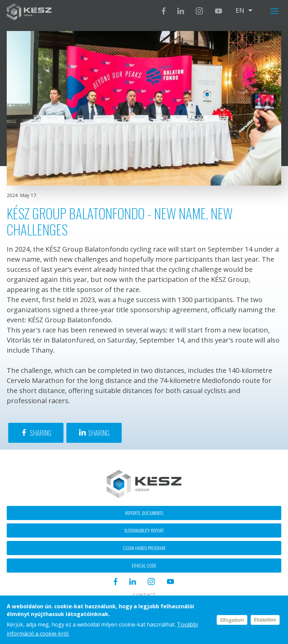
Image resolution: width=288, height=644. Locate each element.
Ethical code (144, 565)
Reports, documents (144, 513)
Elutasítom (265, 620)
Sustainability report (144, 530)
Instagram (199, 11)
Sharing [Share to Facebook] (41, 433)
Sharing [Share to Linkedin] (99, 433)
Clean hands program (144, 548)
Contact (144, 595)
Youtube (218, 11)
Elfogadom (232, 620)
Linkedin (181, 11)
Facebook (164, 11)
